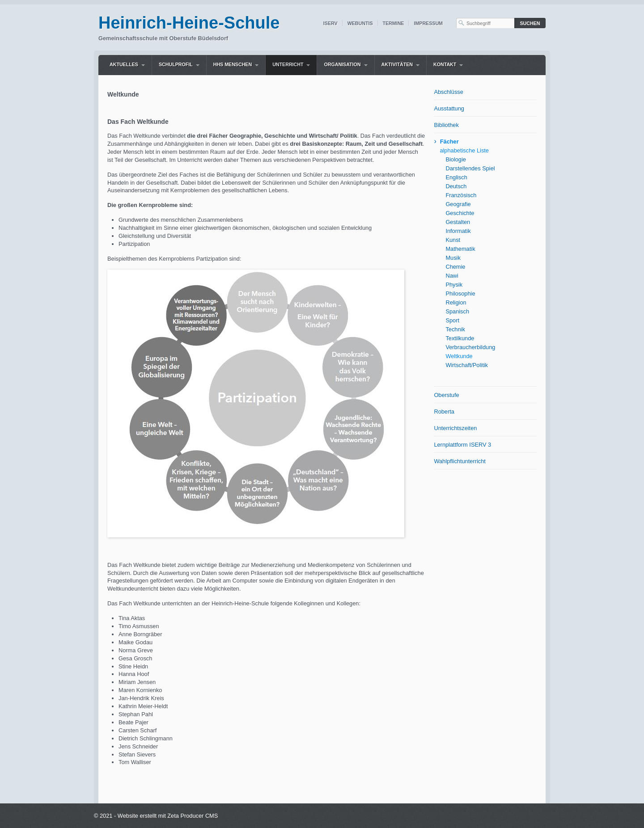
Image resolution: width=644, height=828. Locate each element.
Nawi (452, 276)
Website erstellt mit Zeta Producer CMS (168, 816)
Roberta (444, 412)
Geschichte (460, 213)
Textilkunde (460, 338)
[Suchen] (530, 23)
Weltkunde (459, 356)
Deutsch (456, 186)
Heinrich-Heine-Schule (189, 23)
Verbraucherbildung (470, 347)
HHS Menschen (233, 64)
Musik (453, 258)
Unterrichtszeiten (455, 428)
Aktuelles (124, 64)
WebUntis (360, 23)
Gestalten (458, 222)
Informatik (458, 231)
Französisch (461, 195)
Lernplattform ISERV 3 (462, 445)
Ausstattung (449, 108)
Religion (456, 302)
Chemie (455, 267)
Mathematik (460, 249)
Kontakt (445, 64)
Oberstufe (446, 395)
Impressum (428, 23)
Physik (454, 285)
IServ (330, 23)
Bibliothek (446, 125)
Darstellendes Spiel (470, 168)
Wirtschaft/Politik (467, 365)
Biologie (456, 159)
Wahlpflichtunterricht (460, 461)
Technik (455, 329)
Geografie (458, 204)
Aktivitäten (397, 64)
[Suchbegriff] (485, 23)
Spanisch (457, 311)
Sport (452, 320)
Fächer (449, 142)
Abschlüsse (448, 92)
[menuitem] (127, 65)
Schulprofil (176, 64)
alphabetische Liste (464, 150)
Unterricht (288, 64)
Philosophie (460, 294)
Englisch (456, 177)
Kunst (453, 240)
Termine (394, 23)
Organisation (342, 64)
